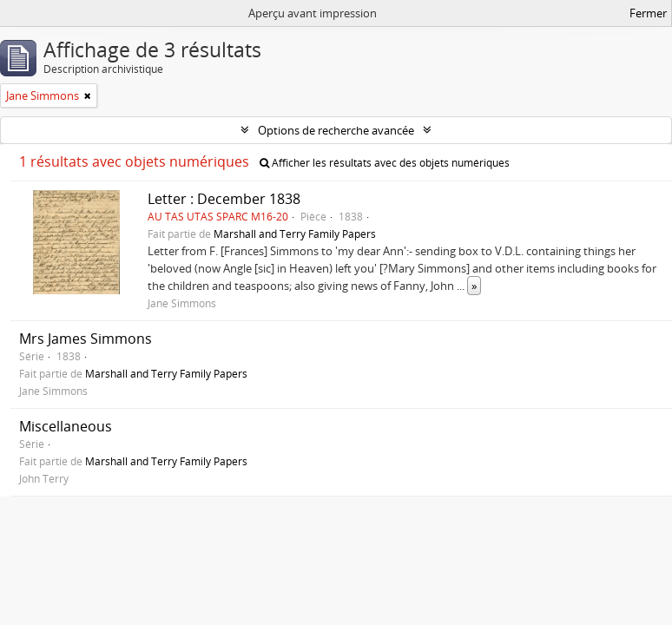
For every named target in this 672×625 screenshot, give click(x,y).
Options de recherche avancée (336, 130)
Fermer (648, 13)
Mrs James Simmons (86, 339)
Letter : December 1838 (224, 199)
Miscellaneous (66, 426)
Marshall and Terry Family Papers (295, 234)
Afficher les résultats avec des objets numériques (385, 163)
